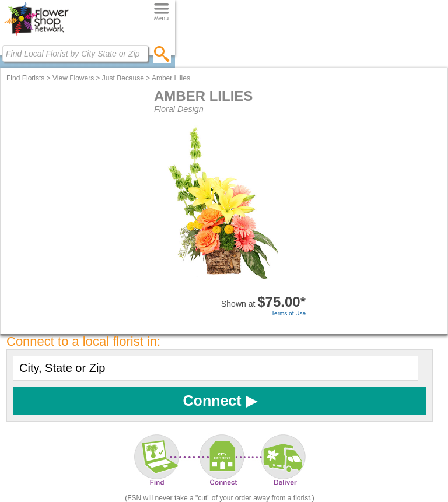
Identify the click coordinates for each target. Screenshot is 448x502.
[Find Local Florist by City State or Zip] (75, 54)
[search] (162, 54)
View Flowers (73, 78)
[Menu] (161, 13)
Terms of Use (288, 313)
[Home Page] (36, 36)
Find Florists (25, 78)
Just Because (123, 78)
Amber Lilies (171, 78)
